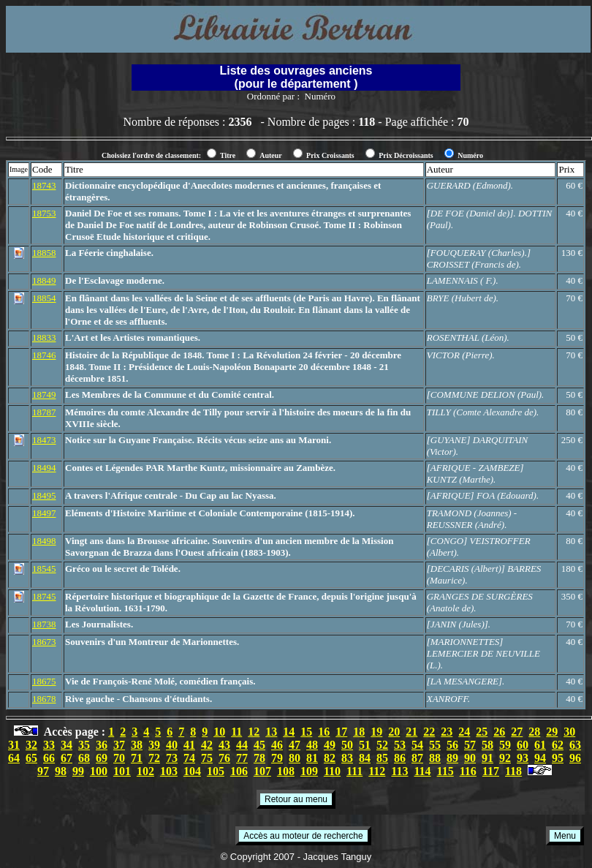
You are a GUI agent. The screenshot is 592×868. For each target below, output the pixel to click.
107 (262, 771)
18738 (44, 624)
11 (236, 732)
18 (359, 732)
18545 (44, 569)
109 (309, 771)
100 (99, 771)
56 (452, 745)
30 (569, 732)
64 (14, 758)
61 (540, 745)
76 (224, 758)
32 (31, 745)
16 (324, 732)
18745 (44, 596)
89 (452, 758)
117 (491, 771)
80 (295, 758)
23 (447, 732)
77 (242, 758)
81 (312, 758)
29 (552, 732)
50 (347, 745)
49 (330, 745)
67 (67, 758)
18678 (44, 699)
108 (286, 771)
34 (67, 745)
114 (422, 771)
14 (289, 732)
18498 (44, 541)
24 (464, 732)
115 (445, 771)
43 (224, 745)
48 (312, 745)
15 (306, 732)
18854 (44, 298)
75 (207, 758)
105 (216, 771)
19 (376, 732)
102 (145, 771)
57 (470, 745)
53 (400, 745)
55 (435, 745)
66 (49, 758)
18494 (44, 468)
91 (487, 758)
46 (277, 745)
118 (513, 771)
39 (154, 745)
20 (394, 732)
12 (254, 732)
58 (487, 745)
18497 (44, 513)
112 (377, 771)
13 (271, 732)
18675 (44, 681)
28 (534, 732)
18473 (44, 440)
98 (61, 771)
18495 (44, 495)
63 (575, 745)
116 (468, 771)
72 (154, 758)
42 (207, 745)
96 (575, 758)
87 (417, 758)
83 (347, 758)
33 (49, 745)
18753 (44, 213)
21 (411, 732)
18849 (44, 280)
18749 (44, 395)
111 (354, 771)
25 (482, 732)
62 (558, 745)
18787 (44, 412)
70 (119, 758)
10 (219, 732)
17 (341, 732)
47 (295, 745)
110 (332, 771)
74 (189, 758)
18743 (44, 185)
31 (14, 745)
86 (400, 758)
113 (399, 771)
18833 (44, 337)
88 (435, 758)
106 (239, 771)
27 (517, 732)
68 (84, 758)
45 (259, 745)
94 (540, 758)
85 (382, 758)
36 (102, 745)
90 (470, 758)
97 (43, 771)
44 (242, 745)
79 (277, 758)
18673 (44, 642)
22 (429, 732)
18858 (44, 253)
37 (119, 745)
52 (382, 745)
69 (102, 758)
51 (365, 745)
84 (365, 758)
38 (137, 745)
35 (84, 745)
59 (505, 745)
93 (523, 758)
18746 (44, 355)
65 (31, 758)
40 (172, 745)
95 (558, 758)
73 (172, 758)
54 (417, 745)
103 (169, 771)
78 (259, 758)
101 (122, 771)
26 (499, 732)
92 (505, 758)
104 (192, 771)
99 (78, 771)
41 (189, 745)
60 (523, 745)
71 (137, 758)
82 (330, 758)
